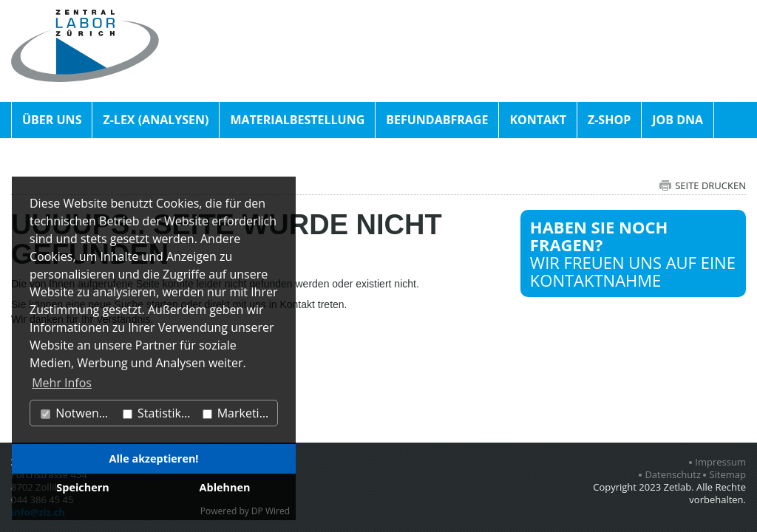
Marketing (238, 413)
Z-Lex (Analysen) (156, 120)
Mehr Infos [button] (62, 383)
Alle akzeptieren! (154, 458)
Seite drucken (710, 185)
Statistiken (159, 413)
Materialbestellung (297, 120)
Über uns (52, 120)
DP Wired (271, 511)
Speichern (82, 487)
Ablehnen (225, 487)
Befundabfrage (437, 120)
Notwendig (78, 413)
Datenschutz (673, 475)
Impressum (720, 462)
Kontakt (538, 120)
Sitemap (727, 475)
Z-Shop (609, 120)
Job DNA (678, 120)
